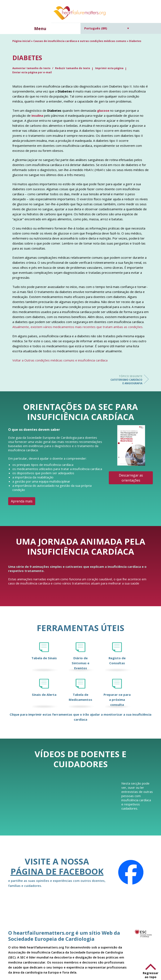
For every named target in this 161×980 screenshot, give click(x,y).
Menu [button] (40, 29)
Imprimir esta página (109, 68)
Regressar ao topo (151, 975)
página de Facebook (57, 871)
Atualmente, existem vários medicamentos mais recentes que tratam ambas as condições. (78, 327)
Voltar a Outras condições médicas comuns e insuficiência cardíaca (60, 360)
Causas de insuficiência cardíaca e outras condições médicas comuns (80, 41)
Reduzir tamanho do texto (73, 68)
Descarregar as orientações (131, 478)
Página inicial (21, 41)
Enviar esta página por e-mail (32, 72)
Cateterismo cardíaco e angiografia (126, 380)
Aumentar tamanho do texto (32, 68)
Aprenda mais (22, 501)
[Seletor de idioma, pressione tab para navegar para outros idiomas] (107, 28)
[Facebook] (131, 872)
